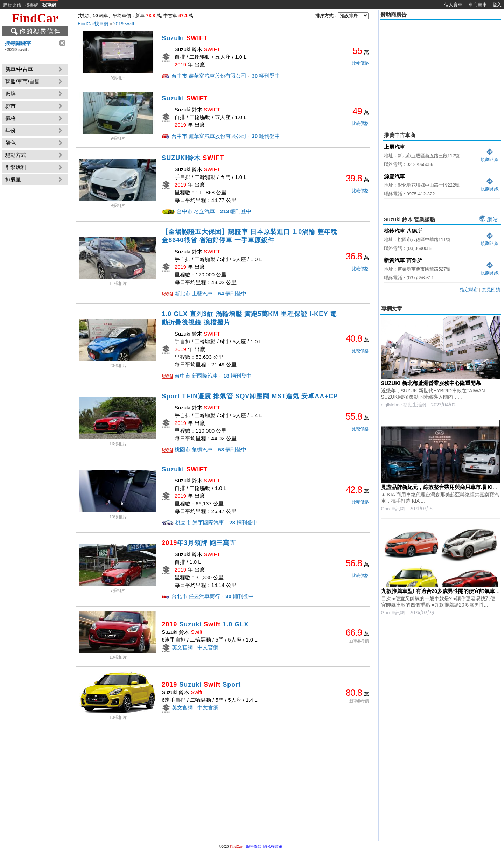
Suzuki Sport (201, 685)
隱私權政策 (273, 846)
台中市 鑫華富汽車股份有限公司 (209, 76)
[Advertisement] (441, 71)
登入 (497, 5)
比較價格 (360, 63)
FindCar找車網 (93, 24)
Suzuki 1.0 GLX (205, 624)
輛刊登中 (265, 76)
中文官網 (208, 647)
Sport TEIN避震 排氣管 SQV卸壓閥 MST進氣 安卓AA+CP (250, 396)
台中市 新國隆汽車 (196, 376)
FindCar (35, 18)
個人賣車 (453, 5)
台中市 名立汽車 (196, 211)
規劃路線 (490, 157)
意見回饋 (491, 290)
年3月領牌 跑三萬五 (199, 543)
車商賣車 (478, 5)
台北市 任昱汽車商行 (196, 596)
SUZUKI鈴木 (193, 158)
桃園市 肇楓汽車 (194, 450)
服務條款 (254, 846)
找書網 (32, 5)
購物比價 (12, 5)
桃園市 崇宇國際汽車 (200, 522)
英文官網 (182, 647)
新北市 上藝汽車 (194, 293)
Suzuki (185, 38)
